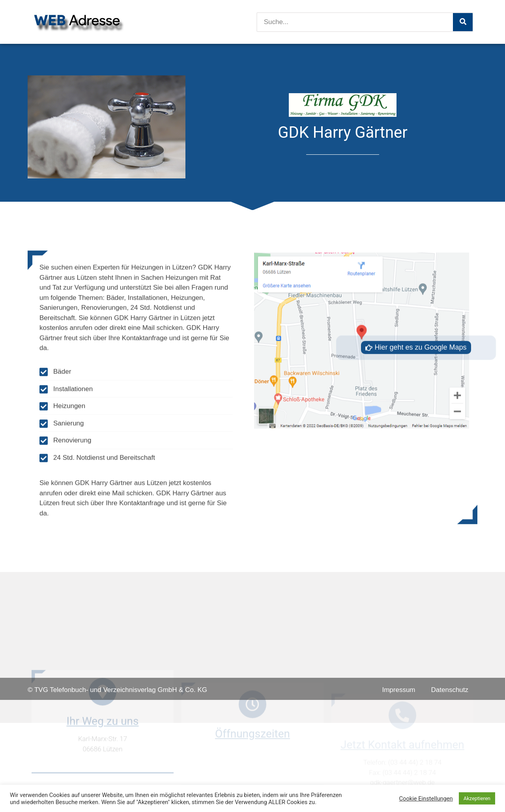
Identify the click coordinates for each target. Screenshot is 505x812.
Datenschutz (450, 690)
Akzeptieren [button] (477, 798)
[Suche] (463, 22)
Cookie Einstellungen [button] (426, 799)
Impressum (398, 690)
